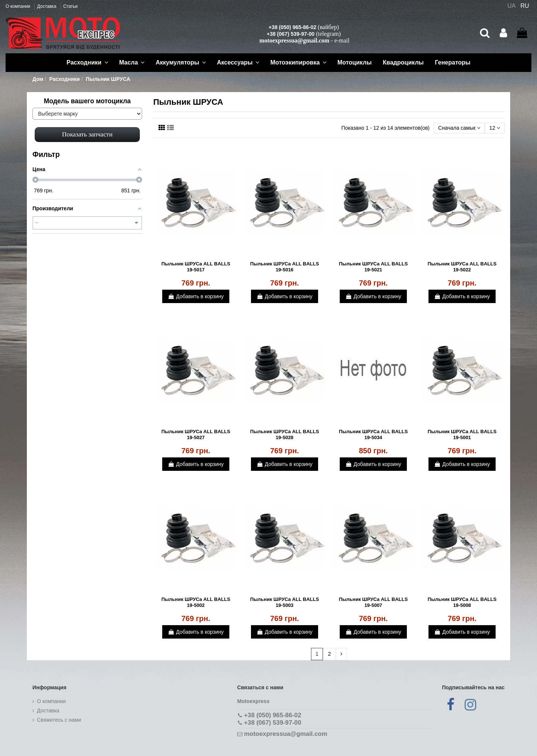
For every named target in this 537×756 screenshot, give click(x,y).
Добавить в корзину (196, 296)
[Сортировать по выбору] (459, 128)
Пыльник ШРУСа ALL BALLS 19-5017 (196, 267)
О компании (19, 6)
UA (511, 6)
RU (525, 6)
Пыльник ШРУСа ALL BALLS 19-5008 (462, 602)
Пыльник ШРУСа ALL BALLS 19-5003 (285, 602)
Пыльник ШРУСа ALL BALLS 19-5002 (196, 602)
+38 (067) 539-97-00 (291, 34)
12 (494, 128)
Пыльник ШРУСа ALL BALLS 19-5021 (373, 267)
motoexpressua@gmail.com (294, 40)
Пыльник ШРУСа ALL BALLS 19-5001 (462, 434)
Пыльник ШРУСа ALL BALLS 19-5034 (373, 434)
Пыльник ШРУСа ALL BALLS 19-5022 (462, 267)
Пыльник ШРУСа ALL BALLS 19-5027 (196, 434)
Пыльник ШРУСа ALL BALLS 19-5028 (285, 434)
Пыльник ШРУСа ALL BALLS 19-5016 (285, 267)
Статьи (70, 6)
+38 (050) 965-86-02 (292, 27)
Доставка (48, 6)
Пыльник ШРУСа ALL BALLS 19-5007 (373, 602)
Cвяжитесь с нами (59, 720)
